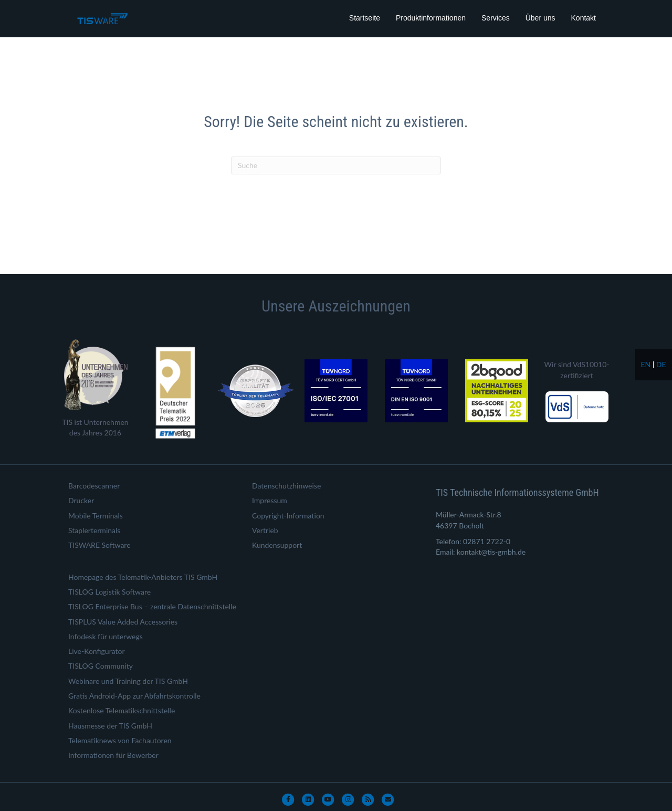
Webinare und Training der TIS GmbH (128, 681)
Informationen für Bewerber (113, 755)
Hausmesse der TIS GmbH (110, 726)
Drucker (81, 500)
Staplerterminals (94, 530)
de (661, 364)
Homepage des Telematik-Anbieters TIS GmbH (143, 577)
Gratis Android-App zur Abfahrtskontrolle (134, 696)
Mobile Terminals (96, 516)
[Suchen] (336, 165)
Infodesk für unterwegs (106, 636)
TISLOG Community (101, 666)
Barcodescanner (94, 486)
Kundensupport (277, 545)
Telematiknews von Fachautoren (120, 740)
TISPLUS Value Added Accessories (123, 622)
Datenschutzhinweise (286, 486)
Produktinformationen (431, 18)
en (645, 364)
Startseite (365, 18)
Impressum (270, 500)
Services (496, 18)
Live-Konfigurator (97, 651)
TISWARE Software (99, 545)
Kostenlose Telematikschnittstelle (122, 710)
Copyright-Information (288, 516)
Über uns (540, 18)
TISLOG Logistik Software (109, 592)
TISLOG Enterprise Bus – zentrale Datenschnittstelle (152, 606)
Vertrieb (265, 530)
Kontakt (584, 18)
